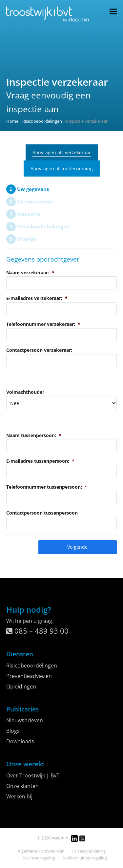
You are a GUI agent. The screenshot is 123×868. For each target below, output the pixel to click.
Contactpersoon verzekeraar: (39, 350)
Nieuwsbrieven (25, 720)
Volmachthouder (25, 392)
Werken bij (19, 796)
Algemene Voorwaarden (41, 851)
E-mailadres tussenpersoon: (40, 461)
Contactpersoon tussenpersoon (42, 513)
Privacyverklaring (89, 851)
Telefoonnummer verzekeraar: (43, 324)
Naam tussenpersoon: (34, 435)
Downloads (20, 741)
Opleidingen (21, 687)
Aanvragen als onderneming (62, 169)
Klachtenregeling (39, 858)
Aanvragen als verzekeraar (62, 152)
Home (12, 121)
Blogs (13, 731)
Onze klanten (22, 786)
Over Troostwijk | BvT (33, 775)
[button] (113, 11)
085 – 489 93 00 (37, 631)
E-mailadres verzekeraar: (37, 298)
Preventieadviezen (29, 676)
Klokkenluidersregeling (85, 858)
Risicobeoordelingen (42, 121)
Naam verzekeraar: (30, 273)
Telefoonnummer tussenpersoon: (47, 487)
